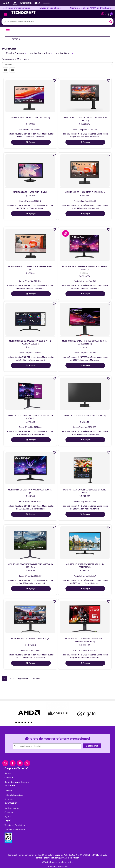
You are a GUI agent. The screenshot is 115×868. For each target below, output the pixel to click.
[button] (104, 13)
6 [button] (32, 723)
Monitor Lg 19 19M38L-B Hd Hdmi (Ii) (30, 192)
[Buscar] (111, 22)
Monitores (9, 49)
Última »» (36, 678)
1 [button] (17, 723)
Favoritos (9, 799)
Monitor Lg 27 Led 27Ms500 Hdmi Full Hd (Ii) (85, 415)
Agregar (32, 142)
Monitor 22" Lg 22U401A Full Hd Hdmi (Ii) (30, 118)
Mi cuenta (9, 791)
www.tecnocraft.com (70, 858)
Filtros (14, 39)
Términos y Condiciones (15, 825)
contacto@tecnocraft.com (47, 858)
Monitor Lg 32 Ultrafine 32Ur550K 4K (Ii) (30, 639)
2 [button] (20, 723)
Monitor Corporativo (40, 53)
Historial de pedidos (14, 795)
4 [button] (26, 723)
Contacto (9, 778)
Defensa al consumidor (15, 830)
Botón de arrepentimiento (17, 782)
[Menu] (6, 15)
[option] (29, 713)
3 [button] (23, 723)
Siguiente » (23, 678)
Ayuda (8, 773)
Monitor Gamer (63, 53)
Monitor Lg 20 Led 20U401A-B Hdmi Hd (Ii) (85, 192)
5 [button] (29, 723)
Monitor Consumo (15, 53)
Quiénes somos (12, 808)
